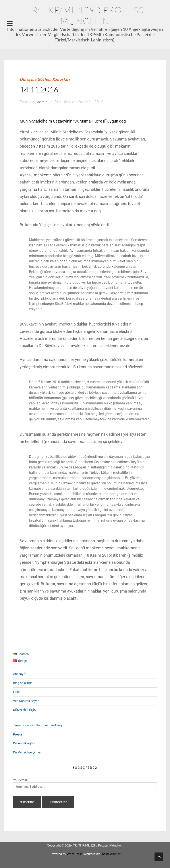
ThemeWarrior (110, 854)
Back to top (159, 857)
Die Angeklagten (24, 743)
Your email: (21, 780)
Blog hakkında (23, 683)
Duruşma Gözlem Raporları (45, 79)
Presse (18, 734)
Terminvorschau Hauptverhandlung (37, 725)
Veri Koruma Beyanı (27, 701)
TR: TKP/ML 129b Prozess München (85, 15)
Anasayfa (20, 674)
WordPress (74, 854)
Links (17, 692)
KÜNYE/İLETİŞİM (25, 710)
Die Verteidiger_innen (27, 752)
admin (42, 102)
